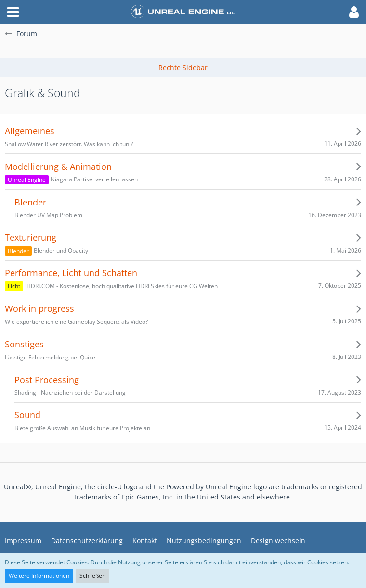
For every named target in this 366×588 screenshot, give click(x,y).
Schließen (92, 576)
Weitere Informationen (39, 576)
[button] (13, 12)
